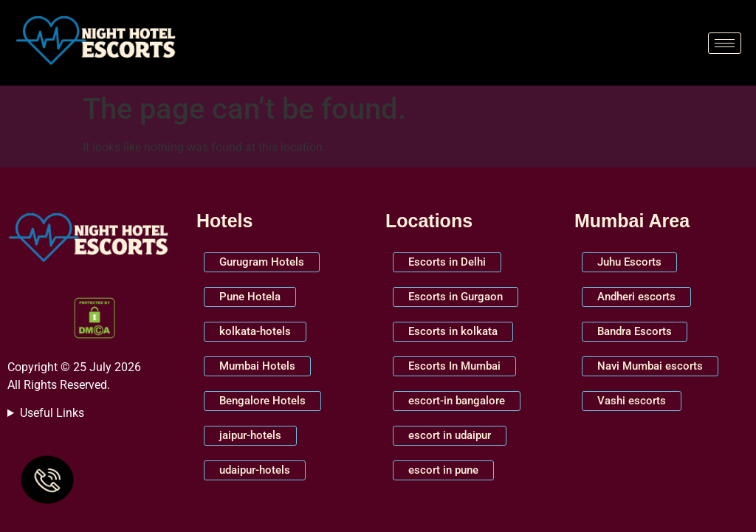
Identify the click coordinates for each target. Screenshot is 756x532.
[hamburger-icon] (725, 43)
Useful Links (52, 413)
